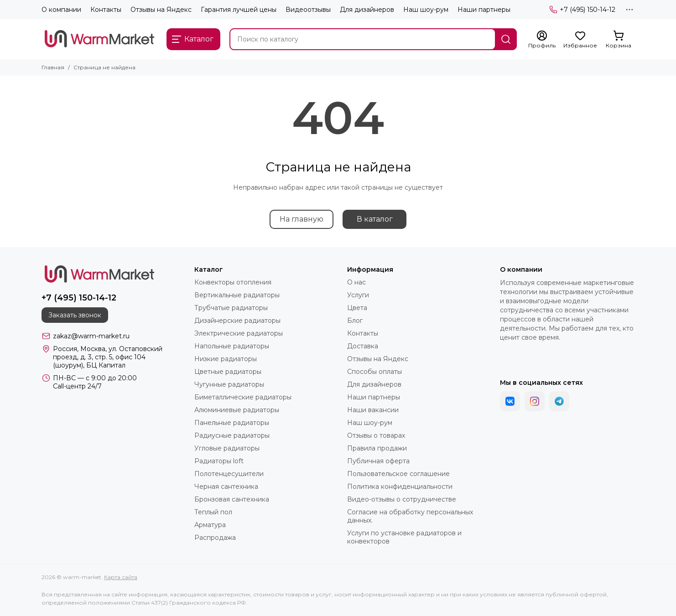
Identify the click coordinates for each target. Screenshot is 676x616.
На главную (302, 219)
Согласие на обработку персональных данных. (410, 516)
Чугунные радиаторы (229, 384)
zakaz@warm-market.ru (91, 336)
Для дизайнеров (367, 10)
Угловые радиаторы (227, 448)
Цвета (357, 308)
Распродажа (215, 538)
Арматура (210, 525)
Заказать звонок (75, 315)
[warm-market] (99, 39)
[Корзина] (619, 40)
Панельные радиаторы (232, 423)
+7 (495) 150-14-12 (582, 10)
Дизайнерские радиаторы (237, 321)
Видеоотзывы (308, 10)
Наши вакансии (373, 410)
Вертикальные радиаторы (237, 295)
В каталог (375, 219)
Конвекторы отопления (233, 282)
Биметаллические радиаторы (243, 397)
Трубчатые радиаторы (231, 308)
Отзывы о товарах (376, 435)
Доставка (363, 346)
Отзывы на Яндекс (161, 10)
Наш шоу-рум (426, 10)
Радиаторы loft (219, 461)
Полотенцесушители (229, 474)
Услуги (358, 295)
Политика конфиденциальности (400, 487)
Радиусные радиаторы (232, 435)
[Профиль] (542, 40)
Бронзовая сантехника (232, 499)
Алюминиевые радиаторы (237, 410)
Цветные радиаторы (228, 372)
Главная (53, 67)
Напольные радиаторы (232, 346)
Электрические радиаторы (239, 333)
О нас (356, 282)
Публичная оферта (378, 461)
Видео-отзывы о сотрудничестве (402, 499)
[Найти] (506, 39)
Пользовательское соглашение (398, 474)
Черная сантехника (226, 487)
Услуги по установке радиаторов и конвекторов (404, 537)
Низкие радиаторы (226, 359)
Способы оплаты (374, 372)
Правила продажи (377, 448)
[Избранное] (580, 40)
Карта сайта (121, 577)
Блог (355, 321)
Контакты (106, 10)
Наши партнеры (484, 10)
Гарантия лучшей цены (239, 10)
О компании (61, 10)
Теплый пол (213, 512)
